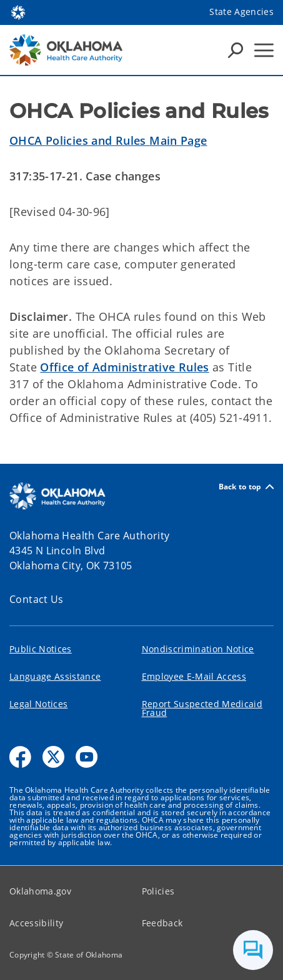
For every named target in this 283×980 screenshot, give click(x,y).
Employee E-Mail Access (194, 676)
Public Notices (41, 649)
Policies (158, 891)
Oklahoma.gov (40, 891)
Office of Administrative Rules (124, 367)
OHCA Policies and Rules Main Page (108, 140)
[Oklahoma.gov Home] (18, 12)
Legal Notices (38, 704)
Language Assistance (55, 676)
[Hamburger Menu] (264, 50)
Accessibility (36, 923)
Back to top (246, 487)
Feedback (162, 923)
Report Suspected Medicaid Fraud (202, 708)
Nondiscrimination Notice (198, 649)
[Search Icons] (236, 50)
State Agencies (241, 12)
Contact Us (37, 599)
